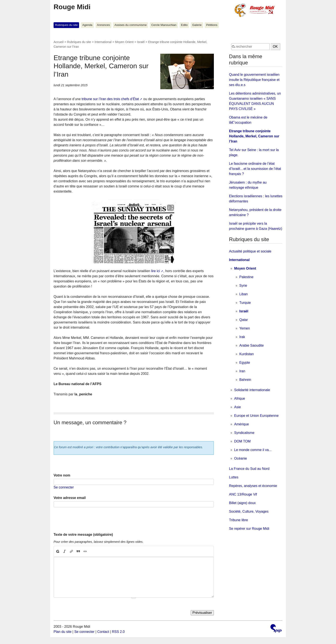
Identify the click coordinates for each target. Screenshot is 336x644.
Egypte (245, 363)
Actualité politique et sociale (250, 251)
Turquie (245, 303)
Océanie (241, 458)
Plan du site (63, 632)
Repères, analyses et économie (253, 486)
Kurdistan (247, 354)
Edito (184, 25)
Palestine (246, 277)
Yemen (245, 328)
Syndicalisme (244, 433)
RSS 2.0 (118, 632)
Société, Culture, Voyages (249, 511)
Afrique (240, 398)
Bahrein (245, 380)
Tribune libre (238, 520)
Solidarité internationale (252, 390)
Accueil (58, 42)
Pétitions (212, 25)
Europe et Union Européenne (256, 416)
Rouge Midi (72, 7)
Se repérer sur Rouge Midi (249, 529)
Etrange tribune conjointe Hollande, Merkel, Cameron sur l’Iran (254, 136)
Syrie (243, 286)
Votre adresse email (70, 498)
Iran (242, 371)
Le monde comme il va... (253, 450)
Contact (103, 632)
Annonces (103, 25)
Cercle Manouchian (164, 25)
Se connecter (64, 487)
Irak (242, 337)
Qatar (244, 320)
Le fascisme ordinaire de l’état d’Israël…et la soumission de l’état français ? (255, 169)
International (103, 42)
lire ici (155, 271)
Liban (244, 294)
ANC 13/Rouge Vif (243, 494)
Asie (238, 407)
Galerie (197, 25)
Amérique (241, 424)
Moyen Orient (124, 42)
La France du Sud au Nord (249, 469)
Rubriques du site (66, 25)
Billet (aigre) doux (242, 503)
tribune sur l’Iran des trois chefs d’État (110, 99)
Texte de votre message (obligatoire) (83, 535)
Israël (141, 42)
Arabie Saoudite (252, 345)
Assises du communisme (130, 25)
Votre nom (62, 475)
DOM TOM (242, 441)
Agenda (87, 25)
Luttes (234, 477)
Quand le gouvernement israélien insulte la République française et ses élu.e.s (254, 80)
